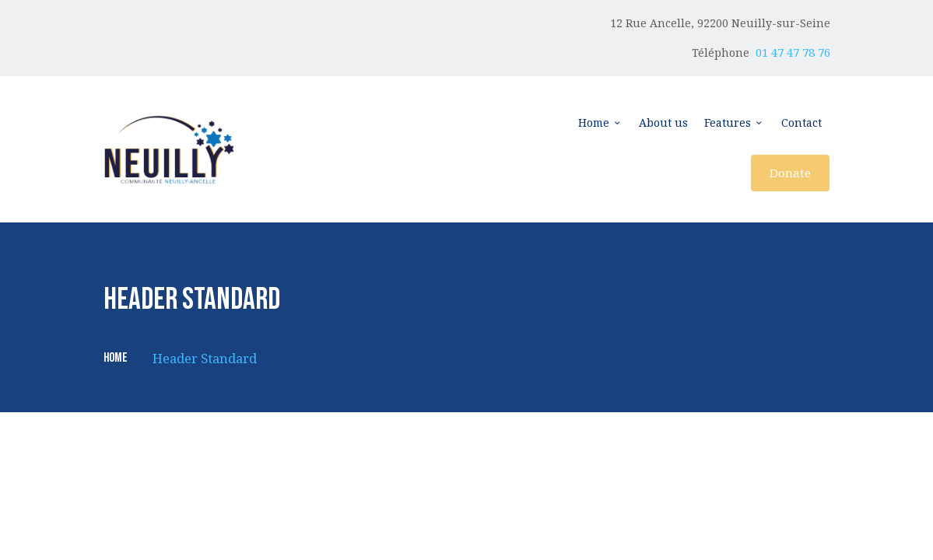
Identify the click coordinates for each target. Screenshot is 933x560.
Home (116, 358)
